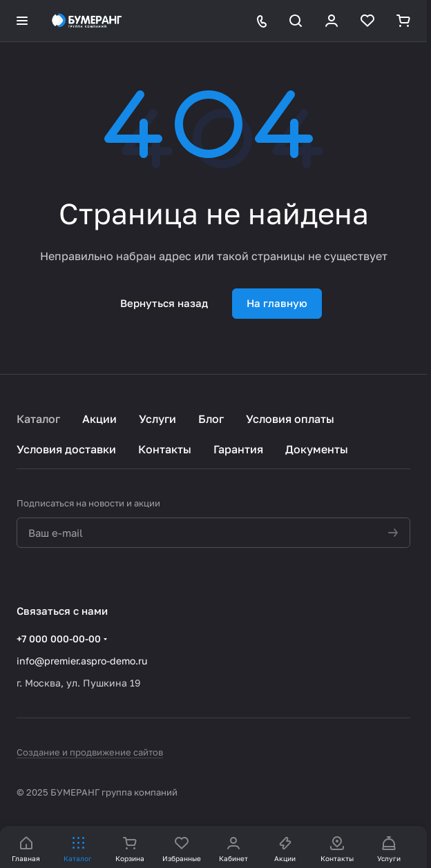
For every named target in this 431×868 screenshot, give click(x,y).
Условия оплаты (290, 419)
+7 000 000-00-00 (59, 639)
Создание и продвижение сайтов (90, 752)
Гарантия (238, 449)
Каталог (38, 419)
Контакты (165, 449)
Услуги (157, 419)
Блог (211, 419)
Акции (99, 419)
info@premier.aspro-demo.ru (82, 661)
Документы (317, 449)
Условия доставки (66, 449)
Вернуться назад (164, 303)
